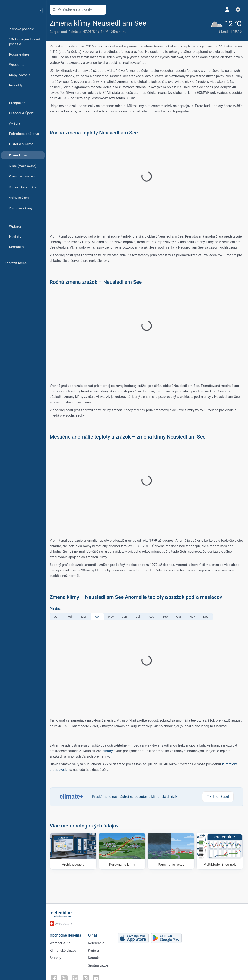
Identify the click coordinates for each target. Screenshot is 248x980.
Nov (193, 617)
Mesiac (56, 609)
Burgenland (59, 32)
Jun (125, 617)
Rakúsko (76, 32)
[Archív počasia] (74, 851)
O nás (93, 935)
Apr (98, 617)
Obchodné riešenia (66, 935)
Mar (84, 617)
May (111, 617)
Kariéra (94, 950)
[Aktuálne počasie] (226, 26)
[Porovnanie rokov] (171, 851)
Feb (71, 617)
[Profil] (227, 10)
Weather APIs (61, 942)
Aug (152, 617)
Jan (57, 617)
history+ (109, 751)
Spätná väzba (99, 965)
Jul (139, 617)
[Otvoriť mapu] (101, 10)
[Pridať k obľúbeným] (152, 23)
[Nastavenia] (238, 10)
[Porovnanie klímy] (122, 851)
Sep (166, 617)
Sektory (56, 957)
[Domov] (18, 10)
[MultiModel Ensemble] (220, 851)
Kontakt (95, 957)
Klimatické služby (64, 950)
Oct (179, 617)
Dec (207, 617)
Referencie (97, 942)
